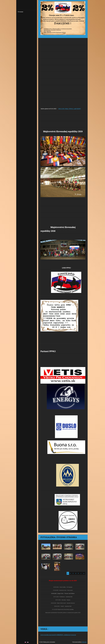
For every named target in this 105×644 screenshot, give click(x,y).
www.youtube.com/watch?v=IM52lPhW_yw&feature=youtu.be (58, 635)
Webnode (84, 642)
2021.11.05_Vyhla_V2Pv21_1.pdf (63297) (70, 109)
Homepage (20, 12)
